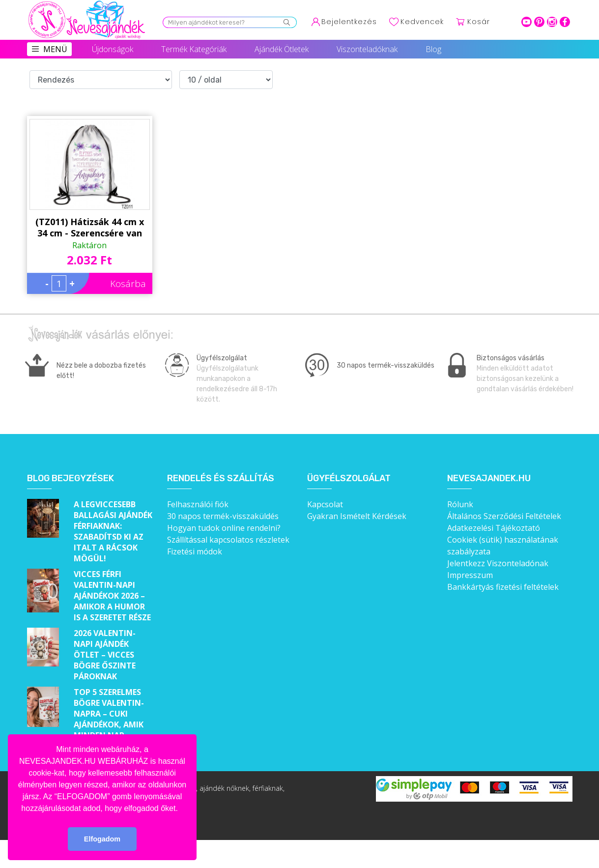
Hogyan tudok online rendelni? (224, 528)
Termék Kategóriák (194, 49)
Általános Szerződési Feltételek (504, 516)
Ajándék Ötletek (282, 49)
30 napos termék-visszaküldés (223, 516)
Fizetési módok (195, 551)
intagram (552, 22)
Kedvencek (422, 22)
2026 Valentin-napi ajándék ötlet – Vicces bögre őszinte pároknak (105, 655)
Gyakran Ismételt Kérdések (357, 516)
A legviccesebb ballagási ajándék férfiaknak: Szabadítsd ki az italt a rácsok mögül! (113, 531)
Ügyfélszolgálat (349, 478)
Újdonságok (113, 49)
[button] (181, 809)
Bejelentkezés (349, 22)
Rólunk (460, 504)
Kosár (479, 22)
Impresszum (470, 575)
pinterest (539, 22)
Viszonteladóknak (367, 49)
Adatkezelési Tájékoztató (494, 528)
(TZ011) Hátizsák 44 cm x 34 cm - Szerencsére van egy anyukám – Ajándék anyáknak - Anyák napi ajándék (90, 228)
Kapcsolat (325, 504)
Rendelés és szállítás (221, 478)
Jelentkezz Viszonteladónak (498, 563)
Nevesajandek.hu (489, 478)
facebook (565, 22)
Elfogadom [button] (102, 839)
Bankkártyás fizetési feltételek (503, 587)
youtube (527, 22)
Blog (433, 49)
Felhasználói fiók (198, 504)
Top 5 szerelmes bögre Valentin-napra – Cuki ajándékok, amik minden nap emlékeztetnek (109, 719)
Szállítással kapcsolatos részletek (228, 540)
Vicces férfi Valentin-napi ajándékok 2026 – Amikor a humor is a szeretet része (112, 596)
